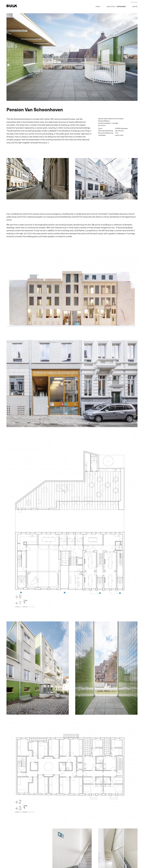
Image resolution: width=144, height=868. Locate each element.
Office (135, 6)
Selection (111, 6)
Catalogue (121, 6)
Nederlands (134, 2)
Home (98, 6)
